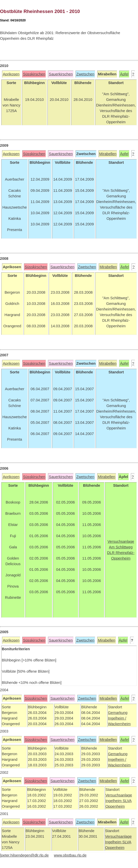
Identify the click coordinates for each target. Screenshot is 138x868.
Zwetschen (85, 74)
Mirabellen (108, 154)
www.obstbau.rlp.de (70, 855)
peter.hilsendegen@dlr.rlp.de (25, 855)
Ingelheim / (117, 718)
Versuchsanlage (119, 795)
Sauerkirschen (61, 74)
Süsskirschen (34, 74)
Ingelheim (114, 801)
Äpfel (124, 74)
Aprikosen (11, 74)
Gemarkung (118, 713)
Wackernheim (119, 724)
